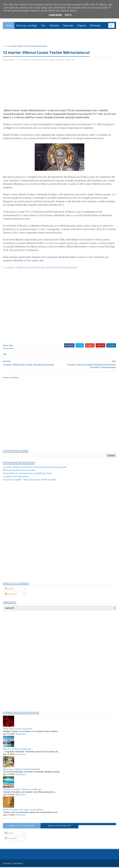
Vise (43, 26)
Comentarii (11, 595)
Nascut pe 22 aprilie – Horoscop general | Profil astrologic (30, 481)
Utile (20, 38)
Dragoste (82, 26)
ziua (73, 61)
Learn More (55, 15)
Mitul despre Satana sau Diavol (18, 730)
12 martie (25, 61)
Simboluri (54, 26)
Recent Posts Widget (9, 820)
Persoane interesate (59, 827)
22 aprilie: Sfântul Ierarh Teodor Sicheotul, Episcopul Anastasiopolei (35, 468)
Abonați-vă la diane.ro (22, 827)
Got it (68, 15)
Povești (108, 31)
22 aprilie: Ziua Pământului (16, 477)
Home (10, 26)
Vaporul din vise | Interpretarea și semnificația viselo (27, 474)
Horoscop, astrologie (27, 26)
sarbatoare (61, 61)
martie (46, 61)
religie (53, 61)
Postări (9, 590)
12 (19, 61)
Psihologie (95, 26)
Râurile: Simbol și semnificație (17, 750)
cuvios (32, 61)
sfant (68, 61)
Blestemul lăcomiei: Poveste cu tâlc (19, 471)
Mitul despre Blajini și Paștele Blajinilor (22, 770)
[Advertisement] (29, 87)
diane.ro (20, 864)
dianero (39, 61)
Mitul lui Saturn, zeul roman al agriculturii (23, 811)
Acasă (6, 47)
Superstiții (68, 26)
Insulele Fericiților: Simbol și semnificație (22, 790)
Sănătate (9, 38)
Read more (21, 735)
